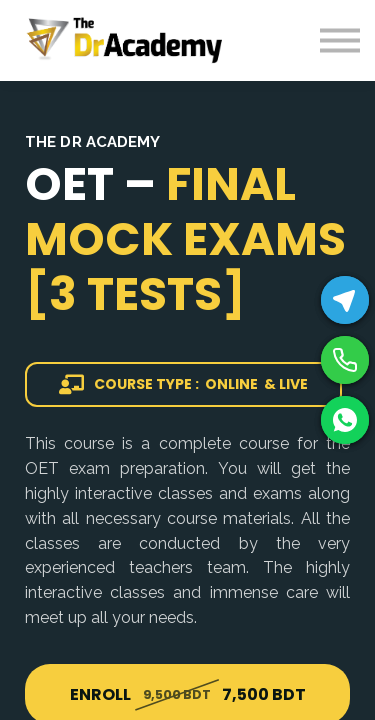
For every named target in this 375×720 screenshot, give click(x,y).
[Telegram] (345, 300)
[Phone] (345, 360)
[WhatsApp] (345, 420)
